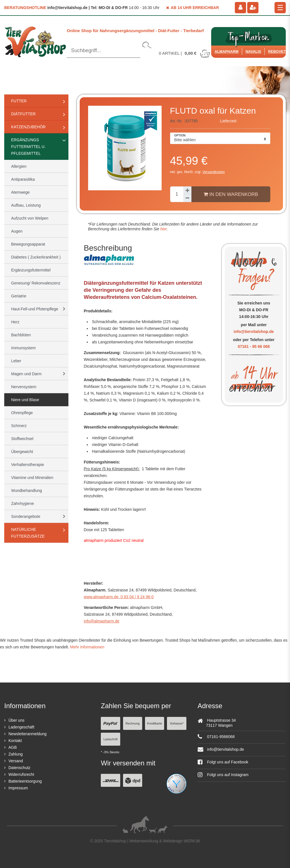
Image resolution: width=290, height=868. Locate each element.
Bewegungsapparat (28, 244)
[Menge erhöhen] (188, 190)
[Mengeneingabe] (177, 194)
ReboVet (277, 51)
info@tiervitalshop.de (254, 332)
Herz (15, 322)
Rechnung (133, 723)
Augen (17, 231)
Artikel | (185, 53)
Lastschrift (110, 739)
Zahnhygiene (23, 503)
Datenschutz (19, 768)
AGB (13, 747)
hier (163, 229)
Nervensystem (24, 387)
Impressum (18, 788)
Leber (16, 361)
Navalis (253, 51)
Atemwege (21, 192)
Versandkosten (214, 172)
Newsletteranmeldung (27, 734)
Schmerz (19, 426)
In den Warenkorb (231, 194)
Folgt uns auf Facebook (223, 762)
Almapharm (227, 51)
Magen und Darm (26, 374)
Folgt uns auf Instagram (223, 775)
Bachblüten (21, 335)
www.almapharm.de (101, 597)
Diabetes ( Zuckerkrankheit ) (36, 257)
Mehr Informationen (87, 647)
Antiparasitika (23, 179)
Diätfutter (24, 114)
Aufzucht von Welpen (30, 218)
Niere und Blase (25, 400)
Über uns (16, 720)
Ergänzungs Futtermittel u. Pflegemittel (28, 147)
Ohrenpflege (22, 413)
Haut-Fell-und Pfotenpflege (35, 309)
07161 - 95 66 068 (254, 346)
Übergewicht (22, 452)
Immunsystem (24, 348)
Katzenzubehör (29, 127)
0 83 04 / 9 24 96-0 (136, 597)
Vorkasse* (177, 723)
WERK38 (192, 841)
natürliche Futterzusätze (28, 533)
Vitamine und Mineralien (32, 478)
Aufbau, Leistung (26, 205)
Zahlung (16, 754)
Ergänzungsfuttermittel (31, 270)
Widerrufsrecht (21, 774)
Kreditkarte (155, 723)
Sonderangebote (26, 516)
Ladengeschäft (21, 727)
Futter (19, 101)
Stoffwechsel (22, 439)
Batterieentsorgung (25, 781)
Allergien (19, 166)
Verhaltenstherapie (28, 465)
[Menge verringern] (188, 198)
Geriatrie (19, 296)
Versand (16, 761)
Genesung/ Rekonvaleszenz (36, 283)
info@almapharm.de (102, 621)
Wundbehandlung (27, 491)
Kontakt (15, 741)
